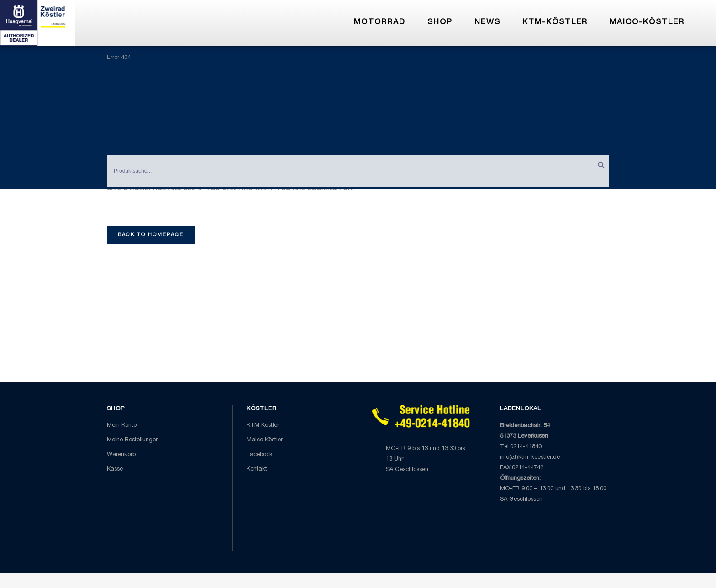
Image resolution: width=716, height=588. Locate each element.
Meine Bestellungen (133, 440)
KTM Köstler (263, 426)
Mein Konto (122, 426)
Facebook (260, 455)
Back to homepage (151, 235)
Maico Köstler (265, 440)
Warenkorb (121, 455)
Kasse (115, 469)
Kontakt (257, 469)
